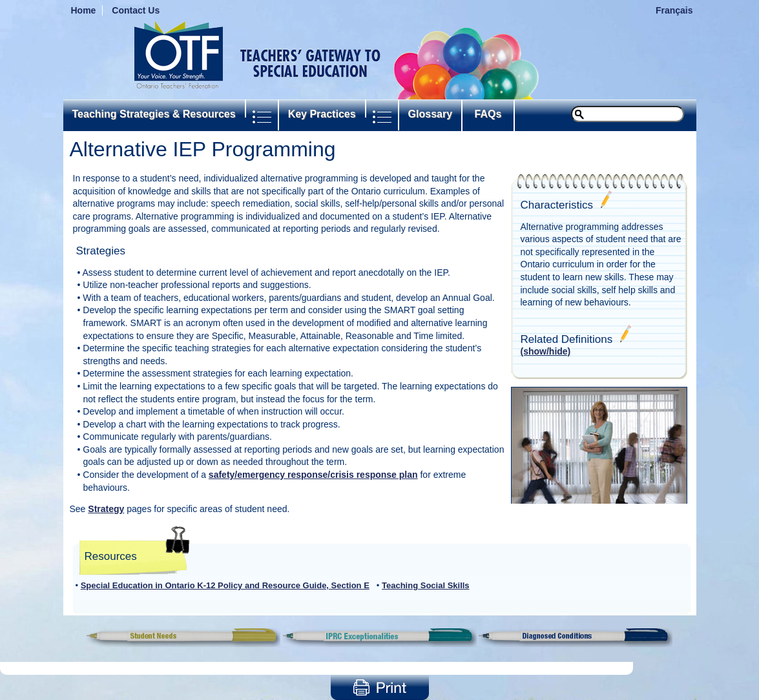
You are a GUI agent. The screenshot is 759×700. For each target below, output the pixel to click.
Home (84, 10)
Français (674, 10)
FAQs (488, 114)
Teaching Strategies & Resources (154, 114)
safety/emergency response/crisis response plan (313, 475)
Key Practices (322, 114)
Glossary (430, 114)
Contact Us (136, 10)
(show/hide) (546, 351)
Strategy (106, 509)
